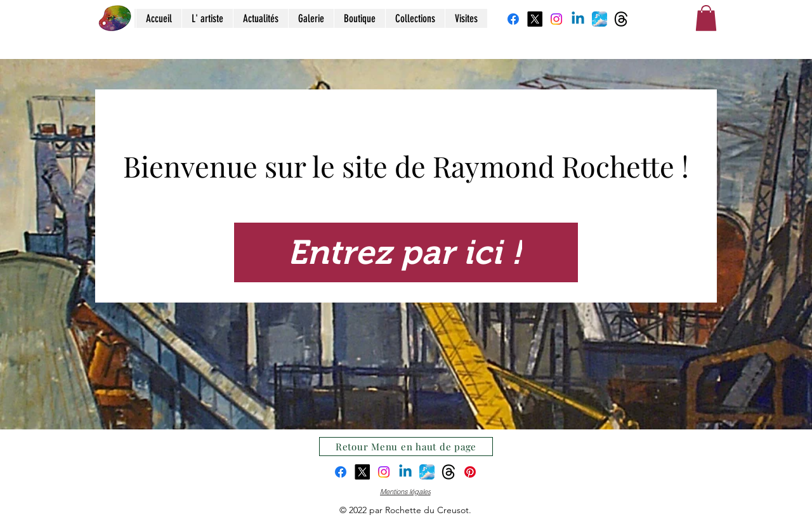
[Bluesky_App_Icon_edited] (599, 19)
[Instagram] (556, 19)
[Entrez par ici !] (406, 252)
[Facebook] (513, 19)
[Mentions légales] (405, 492)
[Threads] (621, 19)
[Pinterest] (470, 472)
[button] (706, 18)
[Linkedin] (578, 19)
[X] (535, 19)
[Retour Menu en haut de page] (406, 447)
